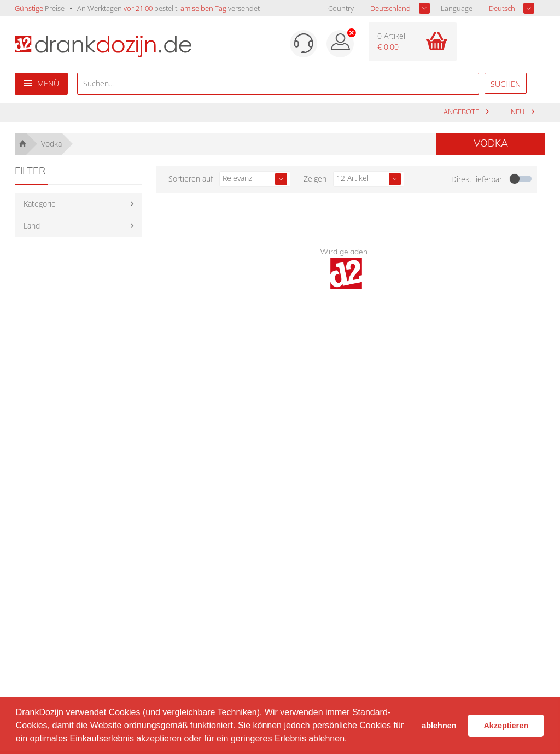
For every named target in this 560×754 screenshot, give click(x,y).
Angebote (462, 112)
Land (32, 226)
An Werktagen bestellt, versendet (168, 8)
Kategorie (40, 204)
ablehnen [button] (439, 726)
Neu (518, 112)
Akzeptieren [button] (506, 726)
